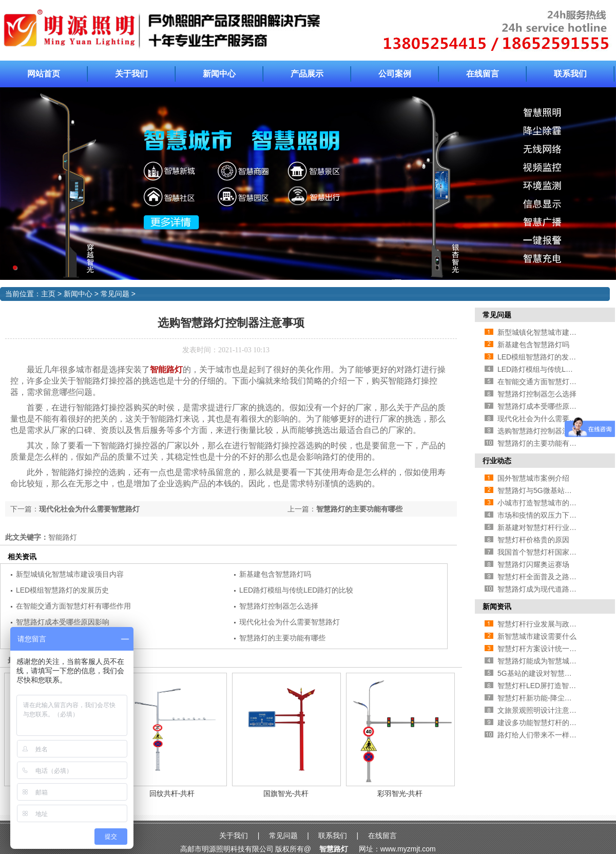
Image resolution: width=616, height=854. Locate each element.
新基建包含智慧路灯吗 (275, 574)
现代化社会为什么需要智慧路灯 (89, 509)
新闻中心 (219, 74)
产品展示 (307, 74)
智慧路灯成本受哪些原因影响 (63, 622)
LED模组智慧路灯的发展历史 (62, 590)
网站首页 (44, 74)
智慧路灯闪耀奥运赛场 (533, 564)
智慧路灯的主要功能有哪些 (359, 509)
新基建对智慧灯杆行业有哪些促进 (551, 527)
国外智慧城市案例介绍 (533, 478)
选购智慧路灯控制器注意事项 (544, 431)
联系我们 (570, 74)
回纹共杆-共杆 (172, 793)
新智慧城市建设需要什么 (537, 636)
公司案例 (395, 74)
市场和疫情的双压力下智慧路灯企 (551, 515)
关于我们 (131, 74)
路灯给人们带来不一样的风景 (544, 735)
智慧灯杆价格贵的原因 (533, 540)
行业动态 (497, 461)
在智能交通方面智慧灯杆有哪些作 (551, 382)
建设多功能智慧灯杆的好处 (541, 723)
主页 (48, 294)
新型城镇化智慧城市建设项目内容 (70, 574)
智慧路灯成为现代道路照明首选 (548, 589)
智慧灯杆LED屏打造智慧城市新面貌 (555, 686)
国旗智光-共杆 (286, 793)
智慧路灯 (334, 849)
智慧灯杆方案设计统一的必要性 (548, 649)
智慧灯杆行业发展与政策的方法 (548, 624)
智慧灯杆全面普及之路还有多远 (548, 577)
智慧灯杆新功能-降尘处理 (538, 698)
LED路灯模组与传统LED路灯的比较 (296, 590)
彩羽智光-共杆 (400, 793)
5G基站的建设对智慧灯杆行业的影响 (556, 673)
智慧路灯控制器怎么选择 (279, 606)
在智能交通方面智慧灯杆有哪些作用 (73, 606)
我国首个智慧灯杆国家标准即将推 (551, 552)
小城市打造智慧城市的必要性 (544, 503)
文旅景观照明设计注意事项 (541, 710)
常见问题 (115, 294)
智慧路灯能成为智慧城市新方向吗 (551, 661)
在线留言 (483, 74)
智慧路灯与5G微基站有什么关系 (549, 490)
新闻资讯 (497, 606)
